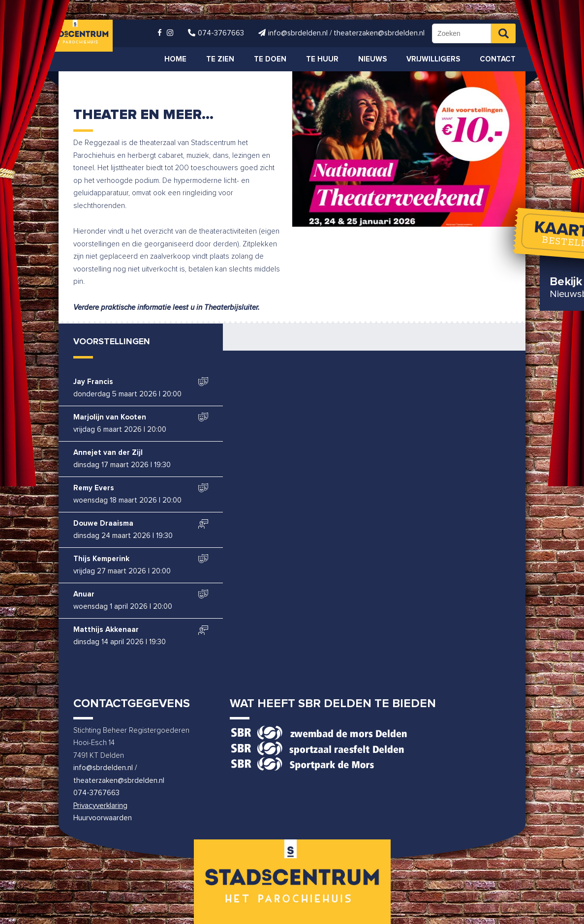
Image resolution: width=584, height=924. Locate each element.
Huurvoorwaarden (103, 818)
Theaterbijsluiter (231, 308)
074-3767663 (96, 793)
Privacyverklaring (100, 806)
